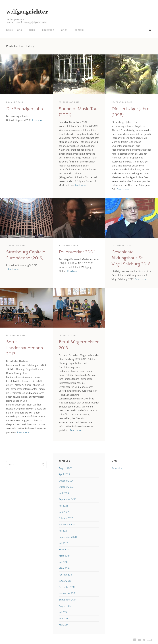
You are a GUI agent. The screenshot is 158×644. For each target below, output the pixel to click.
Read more (38, 120)
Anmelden (117, 468)
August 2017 (65, 606)
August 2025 (65, 468)
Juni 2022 (64, 512)
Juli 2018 (63, 562)
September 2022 (68, 499)
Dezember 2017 (67, 587)
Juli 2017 (63, 612)
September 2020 (68, 537)
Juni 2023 (64, 493)
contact (79, 30)
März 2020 (64, 550)
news (9, 30)
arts (20, 30)
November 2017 (67, 593)
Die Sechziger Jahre (25, 109)
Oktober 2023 (66, 487)
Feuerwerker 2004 (77, 252)
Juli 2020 (63, 543)
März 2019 (64, 556)
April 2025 (64, 474)
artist (64, 30)
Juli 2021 (63, 531)
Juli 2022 (63, 506)
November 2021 (67, 525)
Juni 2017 (63, 619)
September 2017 (67, 600)
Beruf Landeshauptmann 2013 (25, 348)
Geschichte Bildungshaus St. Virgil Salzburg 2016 (131, 258)
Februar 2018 (66, 575)
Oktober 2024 (66, 481)
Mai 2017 (63, 625)
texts (32, 30)
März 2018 (64, 568)
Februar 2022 (66, 518)
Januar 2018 (65, 581)
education (48, 30)
